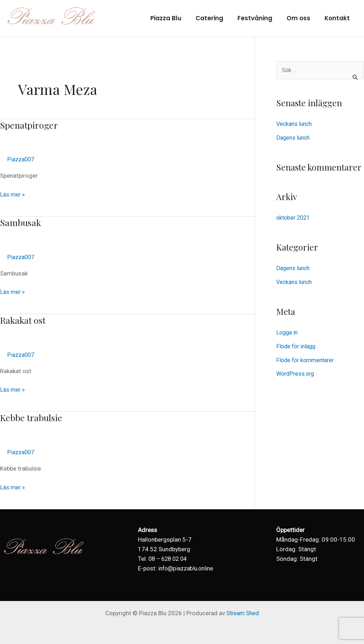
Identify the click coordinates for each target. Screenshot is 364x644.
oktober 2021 (294, 218)
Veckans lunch (295, 124)
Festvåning (260, 18)
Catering (217, 18)
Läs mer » (13, 194)
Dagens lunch (294, 138)
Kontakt (338, 18)
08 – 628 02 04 (169, 559)
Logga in (288, 332)
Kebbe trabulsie (33, 417)
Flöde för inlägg (297, 345)
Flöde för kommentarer (307, 359)
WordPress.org (296, 373)
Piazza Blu (175, 18)
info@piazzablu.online (188, 568)
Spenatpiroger (30, 125)
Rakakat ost (24, 320)
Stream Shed (243, 613)
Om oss (302, 18)
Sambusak (21, 222)
